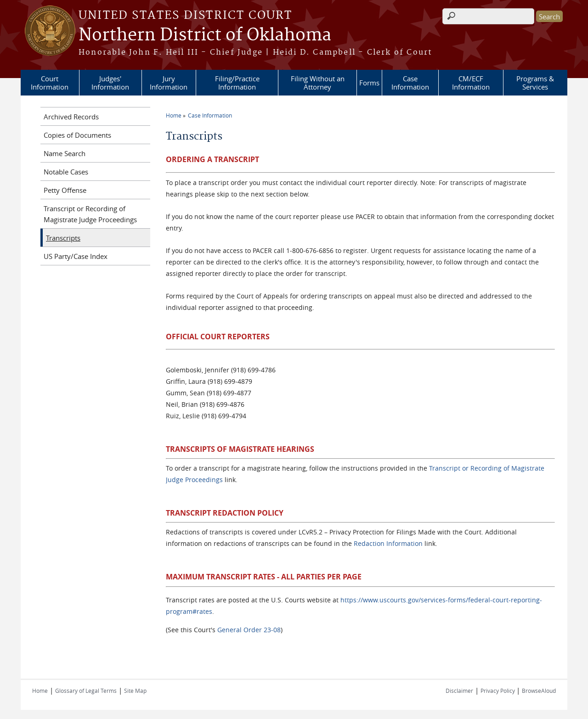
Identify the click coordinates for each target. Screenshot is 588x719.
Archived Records (71, 117)
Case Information (410, 83)
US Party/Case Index (76, 256)
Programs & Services (535, 83)
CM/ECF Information (471, 83)
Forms (369, 83)
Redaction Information (388, 543)
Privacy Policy (498, 691)
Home (174, 115)
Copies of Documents (77, 135)
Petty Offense (65, 190)
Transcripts (63, 238)
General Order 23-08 (249, 630)
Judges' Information (110, 83)
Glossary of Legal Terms (86, 691)
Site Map (135, 691)
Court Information (50, 83)
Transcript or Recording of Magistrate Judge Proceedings (90, 214)
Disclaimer (459, 691)
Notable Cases (66, 172)
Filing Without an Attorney (318, 83)
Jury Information (169, 83)
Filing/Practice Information (237, 83)
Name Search (65, 153)
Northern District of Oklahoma (205, 35)
